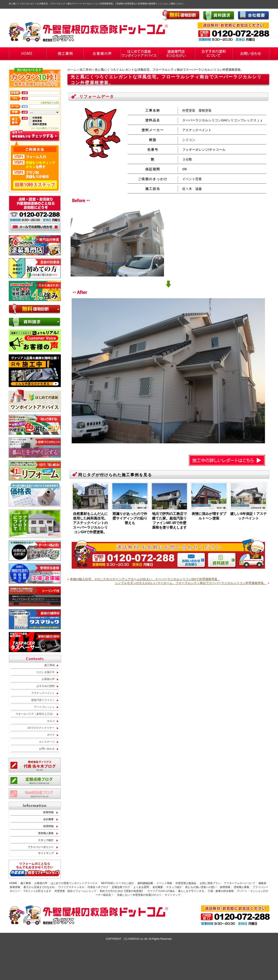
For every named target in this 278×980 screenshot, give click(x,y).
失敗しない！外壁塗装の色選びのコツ (139, 895)
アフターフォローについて (240, 883)
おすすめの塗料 (46, 686)
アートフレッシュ (44, 707)
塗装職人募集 (46, 833)
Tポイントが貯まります (37, 891)
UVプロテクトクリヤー (41, 728)
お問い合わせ (47, 749)
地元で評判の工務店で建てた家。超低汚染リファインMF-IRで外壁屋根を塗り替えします (169, 521)
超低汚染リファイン (43, 700)
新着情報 (48, 812)
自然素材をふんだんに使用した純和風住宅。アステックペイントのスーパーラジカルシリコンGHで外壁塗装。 (90, 523)
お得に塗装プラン (210, 883)
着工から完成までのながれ (39, 887)
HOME (13, 883)
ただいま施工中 (46, 672)
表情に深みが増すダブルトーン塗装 (209, 516)
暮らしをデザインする (191, 891)
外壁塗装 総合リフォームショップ (75, 891)
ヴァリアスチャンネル (71, 887)
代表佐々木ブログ (98, 887)
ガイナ (51, 735)
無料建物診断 (145, 883)
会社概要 (48, 819)
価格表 (262, 883)
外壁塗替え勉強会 (186, 883)
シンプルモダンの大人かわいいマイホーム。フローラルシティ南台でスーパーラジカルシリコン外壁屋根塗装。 (191, 583)
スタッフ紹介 (46, 840)
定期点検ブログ (121, 887)
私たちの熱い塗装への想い (201, 887)
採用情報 (48, 826)
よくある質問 (141, 887)
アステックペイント (43, 693)
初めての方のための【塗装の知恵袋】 (122, 891)
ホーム (72, 70)
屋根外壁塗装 (40, 124)
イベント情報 (164, 883)
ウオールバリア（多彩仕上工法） (35, 714)
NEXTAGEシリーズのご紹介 (117, 883)
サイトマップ (46, 853)
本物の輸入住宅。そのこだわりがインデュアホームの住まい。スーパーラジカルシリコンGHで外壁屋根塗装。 (145, 579)
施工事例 (86, 70)
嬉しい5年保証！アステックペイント (249, 516)
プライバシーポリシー (41, 847)
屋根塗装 (37, 121)
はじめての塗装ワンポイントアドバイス (74, 883)
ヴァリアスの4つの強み (161, 891)
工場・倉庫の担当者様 (221, 891)
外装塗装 (37, 118)
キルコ (51, 721)
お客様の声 (48, 679)
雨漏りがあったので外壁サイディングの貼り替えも (130, 518)
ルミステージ (47, 742)
